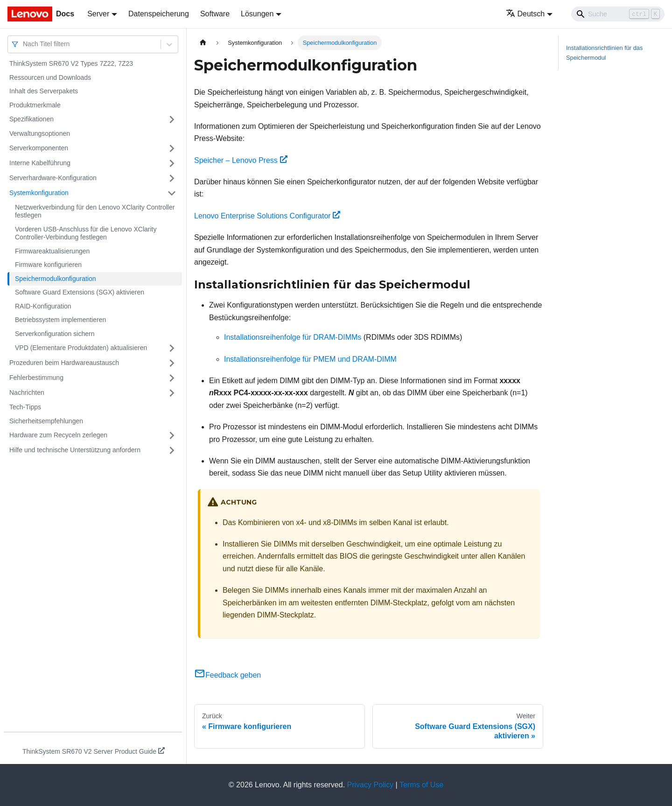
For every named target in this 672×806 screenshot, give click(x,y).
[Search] (618, 14)
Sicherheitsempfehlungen (46, 421)
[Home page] (203, 43)
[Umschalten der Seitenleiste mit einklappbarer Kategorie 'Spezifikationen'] (172, 119)
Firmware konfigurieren (48, 265)
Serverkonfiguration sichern (55, 334)
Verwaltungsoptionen (40, 133)
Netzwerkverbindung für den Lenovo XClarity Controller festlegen (95, 211)
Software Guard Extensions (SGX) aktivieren (80, 292)
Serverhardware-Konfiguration (53, 178)
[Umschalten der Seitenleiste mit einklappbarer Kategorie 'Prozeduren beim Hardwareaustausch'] (172, 363)
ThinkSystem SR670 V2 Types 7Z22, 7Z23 (71, 63)
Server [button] (98, 14)
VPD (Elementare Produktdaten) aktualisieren (81, 348)
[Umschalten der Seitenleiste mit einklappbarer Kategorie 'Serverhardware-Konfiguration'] (172, 178)
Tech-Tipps (25, 407)
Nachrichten (27, 392)
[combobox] (24, 44)
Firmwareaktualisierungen (52, 251)
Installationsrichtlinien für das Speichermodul (604, 53)
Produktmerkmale (35, 105)
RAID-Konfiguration (43, 306)
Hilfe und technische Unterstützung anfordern (75, 450)
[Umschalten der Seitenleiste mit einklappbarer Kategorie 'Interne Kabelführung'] (172, 163)
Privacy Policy (371, 785)
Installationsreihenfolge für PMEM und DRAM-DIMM (310, 359)
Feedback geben (227, 675)
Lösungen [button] (257, 14)
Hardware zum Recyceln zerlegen (58, 435)
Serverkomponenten (39, 148)
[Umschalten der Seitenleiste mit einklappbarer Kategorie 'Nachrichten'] (172, 393)
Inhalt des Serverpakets (44, 91)
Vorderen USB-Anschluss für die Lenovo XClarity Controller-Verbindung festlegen (86, 233)
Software (215, 14)
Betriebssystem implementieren (60, 320)
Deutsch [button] (525, 14)
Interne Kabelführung (40, 163)
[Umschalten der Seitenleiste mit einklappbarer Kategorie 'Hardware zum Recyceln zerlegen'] (172, 435)
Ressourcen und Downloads (50, 77)
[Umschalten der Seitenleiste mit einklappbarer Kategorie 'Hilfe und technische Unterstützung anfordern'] (172, 450)
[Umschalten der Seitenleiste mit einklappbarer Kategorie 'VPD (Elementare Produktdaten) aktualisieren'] (172, 348)
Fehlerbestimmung (36, 378)
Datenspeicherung (159, 14)
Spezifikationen (31, 119)
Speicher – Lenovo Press (241, 160)
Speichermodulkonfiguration (56, 279)
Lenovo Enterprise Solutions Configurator (267, 216)
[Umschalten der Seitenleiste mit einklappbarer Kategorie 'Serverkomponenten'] (172, 148)
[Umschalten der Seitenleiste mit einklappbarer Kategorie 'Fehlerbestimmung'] (172, 378)
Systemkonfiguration (39, 193)
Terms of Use (421, 785)
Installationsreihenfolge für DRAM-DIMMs (293, 337)
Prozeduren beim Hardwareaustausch (64, 363)
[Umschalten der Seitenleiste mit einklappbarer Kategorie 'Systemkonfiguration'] (172, 193)
